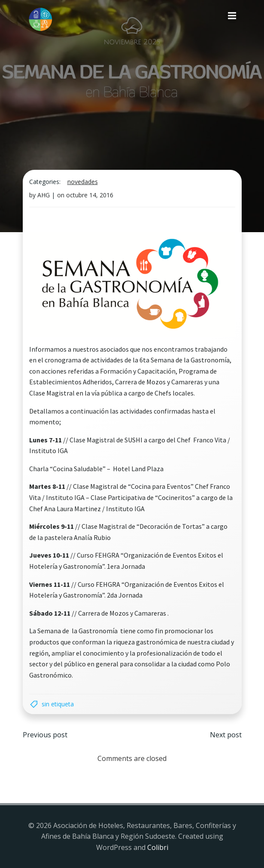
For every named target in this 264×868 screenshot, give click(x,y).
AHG (44, 195)
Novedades (83, 182)
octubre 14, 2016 (90, 195)
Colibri (158, 847)
